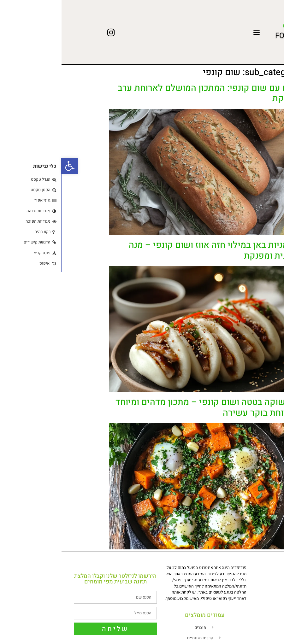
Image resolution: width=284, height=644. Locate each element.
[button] (195, 32)
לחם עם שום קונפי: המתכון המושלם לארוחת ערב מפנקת (146, 94)
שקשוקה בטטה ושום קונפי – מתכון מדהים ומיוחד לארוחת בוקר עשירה (145, 408)
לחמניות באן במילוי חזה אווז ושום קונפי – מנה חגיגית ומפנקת (152, 251)
